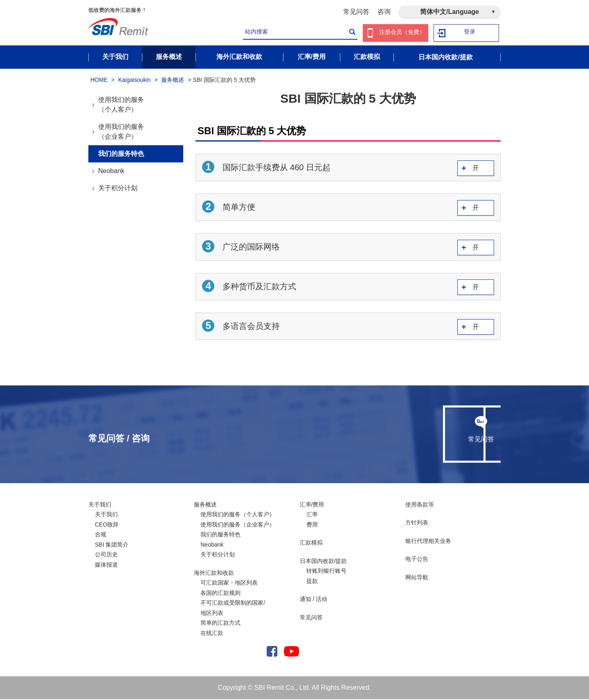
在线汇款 (212, 634)
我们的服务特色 (121, 154)
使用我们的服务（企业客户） (121, 132)
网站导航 (417, 578)
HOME (99, 81)
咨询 (384, 12)
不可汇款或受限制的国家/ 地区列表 (233, 609)
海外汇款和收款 (214, 574)
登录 (470, 33)
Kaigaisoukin (134, 81)
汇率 (312, 515)
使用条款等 (420, 505)
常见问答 (356, 12)
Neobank (111, 172)
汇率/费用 (312, 505)
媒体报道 (106, 565)
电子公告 (417, 560)
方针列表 (417, 524)
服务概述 (173, 81)
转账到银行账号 (326, 572)
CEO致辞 (107, 525)
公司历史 (106, 556)
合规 (101, 536)
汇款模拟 (311, 544)
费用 (312, 525)
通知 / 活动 (314, 600)
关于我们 (100, 505)
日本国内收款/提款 (324, 562)
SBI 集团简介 (112, 545)
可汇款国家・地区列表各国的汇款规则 (229, 589)
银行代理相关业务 (428, 542)
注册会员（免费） (402, 33)
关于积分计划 (118, 189)
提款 (312, 582)
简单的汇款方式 (220, 624)
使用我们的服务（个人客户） (121, 105)
